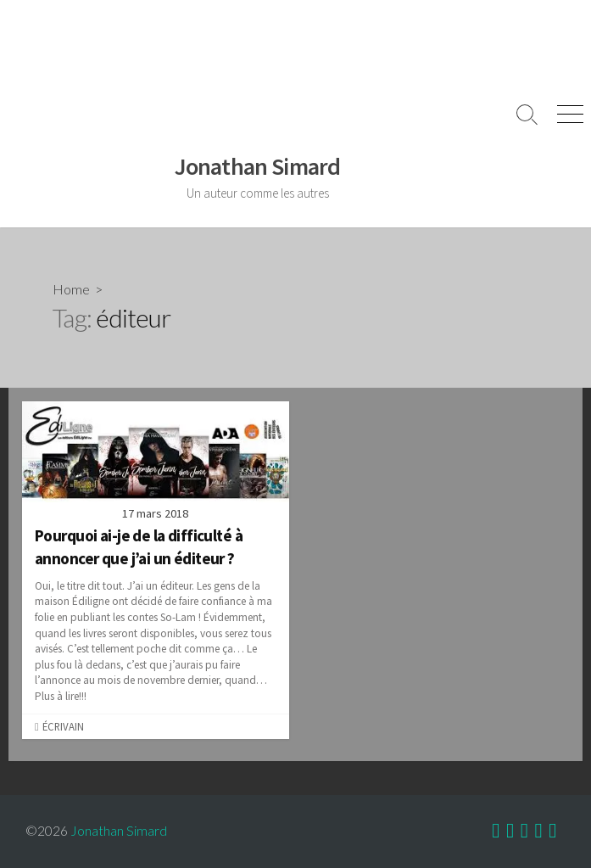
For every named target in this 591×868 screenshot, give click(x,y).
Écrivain (63, 726)
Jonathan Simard (119, 831)
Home (71, 289)
